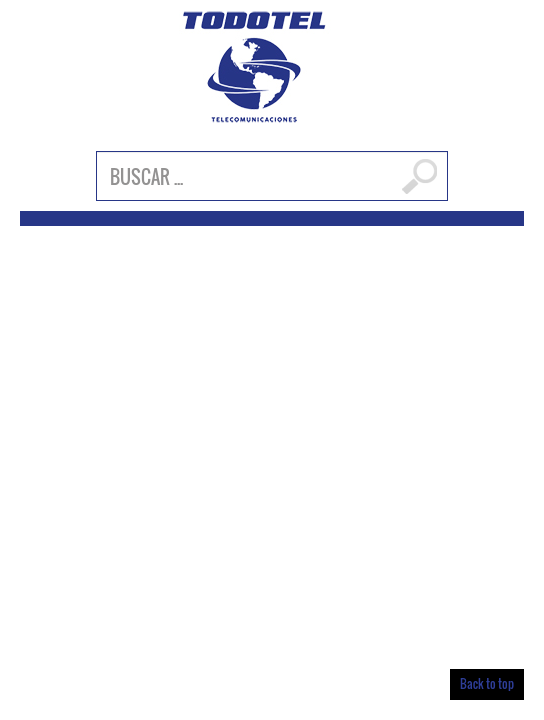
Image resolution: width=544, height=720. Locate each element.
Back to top (487, 683)
